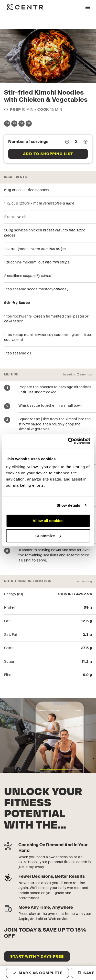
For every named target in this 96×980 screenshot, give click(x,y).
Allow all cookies (48, 521)
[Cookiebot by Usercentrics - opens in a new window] (68, 441)
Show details (68, 505)
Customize (48, 536)
